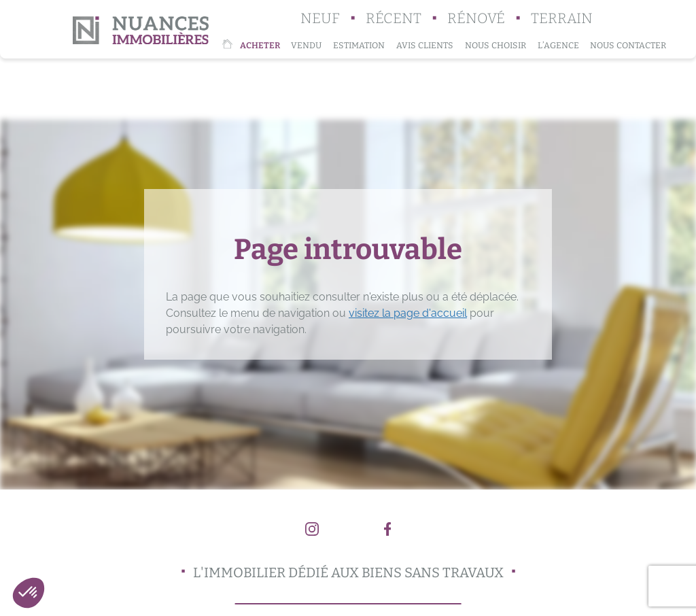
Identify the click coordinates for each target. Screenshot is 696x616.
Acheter (260, 45)
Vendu (306, 45)
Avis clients (425, 45)
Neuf (320, 19)
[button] (29, 593)
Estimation (359, 45)
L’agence (558, 45)
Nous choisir (495, 45)
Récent (394, 19)
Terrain (562, 19)
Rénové (476, 19)
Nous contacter (628, 45)
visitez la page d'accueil (408, 313)
